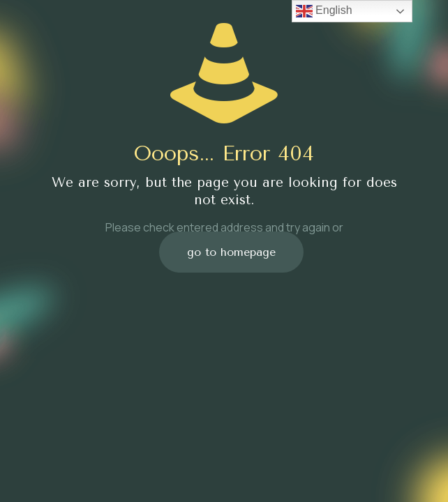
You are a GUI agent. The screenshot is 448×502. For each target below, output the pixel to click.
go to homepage (231, 252)
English (324, 11)
